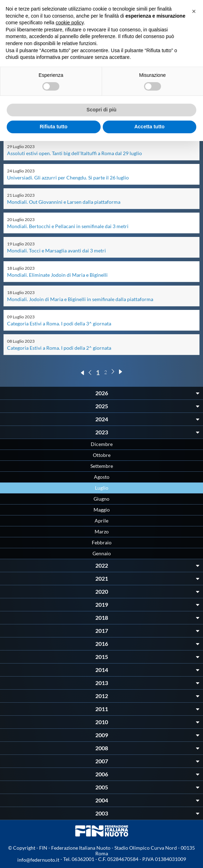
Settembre (102, 466)
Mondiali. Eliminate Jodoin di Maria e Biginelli (57, 275)
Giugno (101, 499)
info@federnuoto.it (38, 860)
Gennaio (102, 553)
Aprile (101, 521)
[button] (194, 11)
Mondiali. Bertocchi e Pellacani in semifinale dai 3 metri (68, 226)
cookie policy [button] (70, 23)
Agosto (102, 477)
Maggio (102, 510)
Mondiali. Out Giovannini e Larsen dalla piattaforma (64, 202)
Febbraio (102, 542)
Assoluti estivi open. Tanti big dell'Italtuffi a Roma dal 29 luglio (74, 153)
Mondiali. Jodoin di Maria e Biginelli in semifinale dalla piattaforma (80, 299)
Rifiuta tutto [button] (53, 127)
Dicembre (102, 444)
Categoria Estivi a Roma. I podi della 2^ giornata (59, 348)
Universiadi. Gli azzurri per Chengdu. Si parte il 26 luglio (68, 178)
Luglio (102, 488)
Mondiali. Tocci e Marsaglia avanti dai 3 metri (56, 250)
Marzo (102, 531)
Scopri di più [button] (101, 110)
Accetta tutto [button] (149, 127)
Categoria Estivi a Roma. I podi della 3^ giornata (59, 323)
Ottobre (102, 455)
